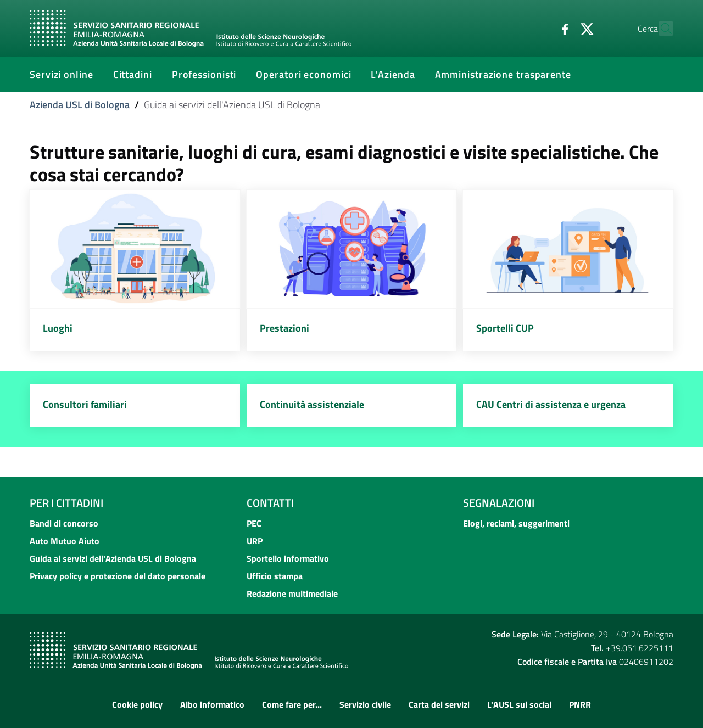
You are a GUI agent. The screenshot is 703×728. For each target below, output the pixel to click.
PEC (254, 523)
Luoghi (58, 328)
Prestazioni (284, 328)
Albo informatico (212, 704)
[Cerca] (660, 29)
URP (255, 541)
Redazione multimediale (292, 593)
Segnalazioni (499, 503)
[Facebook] (541, 28)
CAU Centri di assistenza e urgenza (551, 404)
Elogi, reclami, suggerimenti (516, 523)
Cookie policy (137, 704)
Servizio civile (365, 704)
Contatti (270, 503)
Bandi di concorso (64, 523)
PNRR (580, 704)
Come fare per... (292, 704)
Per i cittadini (66, 503)
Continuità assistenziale (312, 404)
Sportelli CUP (505, 328)
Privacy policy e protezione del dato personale (118, 576)
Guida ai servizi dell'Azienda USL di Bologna (113, 558)
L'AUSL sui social (519, 704)
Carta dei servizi (439, 704)
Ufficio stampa (275, 576)
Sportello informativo (288, 558)
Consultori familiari (85, 404)
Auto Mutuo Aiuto (65, 541)
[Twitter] (563, 28)
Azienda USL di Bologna (80, 105)
